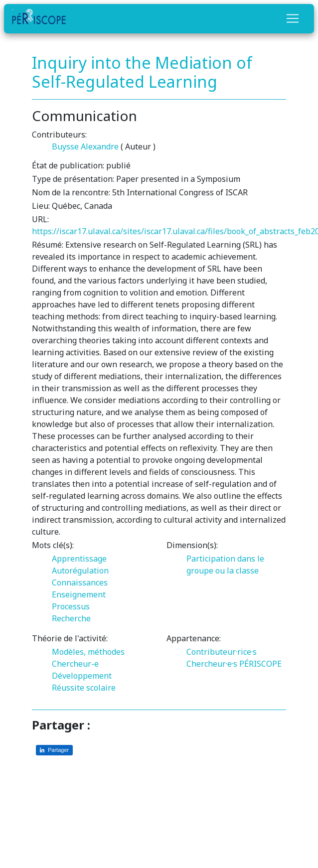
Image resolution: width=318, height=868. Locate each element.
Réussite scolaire (84, 688)
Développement (82, 676)
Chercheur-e (75, 664)
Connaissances (80, 582)
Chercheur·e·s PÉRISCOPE (234, 664)
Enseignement (79, 594)
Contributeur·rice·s (222, 652)
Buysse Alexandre (85, 146)
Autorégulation (80, 571)
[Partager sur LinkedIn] (54, 750)
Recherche (71, 618)
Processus (71, 606)
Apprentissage (79, 559)
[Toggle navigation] (293, 18)
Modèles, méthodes (88, 652)
